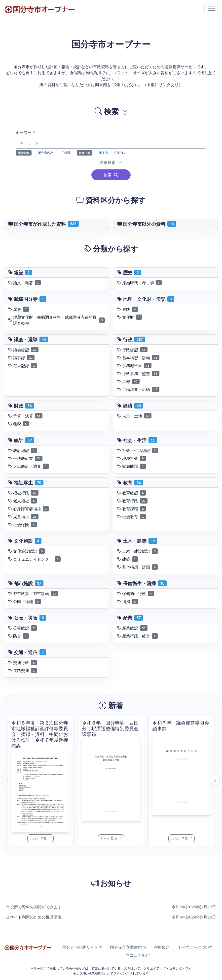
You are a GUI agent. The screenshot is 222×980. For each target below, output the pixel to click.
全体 (66, 152)
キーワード (26, 133)
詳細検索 (109, 162)
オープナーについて (195, 947)
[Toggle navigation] (211, 9)
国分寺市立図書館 (128, 947)
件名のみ (46, 152)
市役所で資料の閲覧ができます (34, 907)
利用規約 (162, 947)
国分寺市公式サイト (82, 947)
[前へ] (7, 780)
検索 (111, 175)
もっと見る (40, 838)
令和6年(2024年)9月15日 (194, 917)
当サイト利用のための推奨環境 (34, 917)
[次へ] (215, 780)
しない (121, 152)
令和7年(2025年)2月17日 (194, 907)
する (103, 152)
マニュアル (138, 955)
